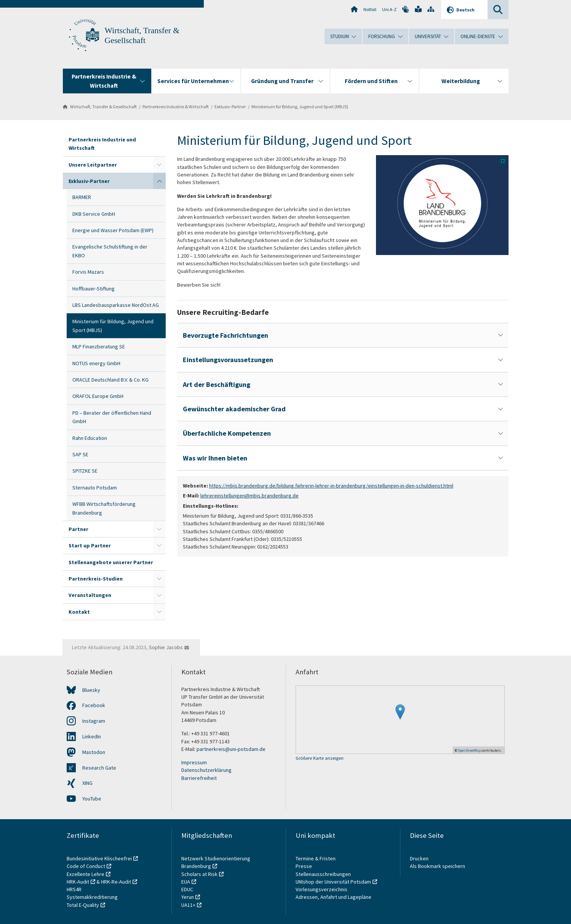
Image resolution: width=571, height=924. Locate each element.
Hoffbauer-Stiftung (94, 289)
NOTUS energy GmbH (96, 363)
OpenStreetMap (469, 750)
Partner (78, 529)
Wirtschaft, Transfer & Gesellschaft (103, 107)
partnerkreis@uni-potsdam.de (231, 749)
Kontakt (79, 612)
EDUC (187, 889)
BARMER (82, 197)
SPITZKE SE (85, 471)
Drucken (419, 858)
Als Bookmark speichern (437, 866)
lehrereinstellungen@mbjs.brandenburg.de (250, 496)
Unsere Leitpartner (93, 165)
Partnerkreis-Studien (96, 579)
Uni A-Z (389, 9)
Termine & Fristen (316, 858)
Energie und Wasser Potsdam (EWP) (113, 230)
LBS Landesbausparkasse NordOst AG (116, 305)
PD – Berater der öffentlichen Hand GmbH (112, 417)
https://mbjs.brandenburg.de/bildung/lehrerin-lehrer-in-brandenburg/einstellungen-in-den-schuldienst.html (331, 486)
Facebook (94, 705)
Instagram (94, 721)
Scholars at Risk (199, 874)
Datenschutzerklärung (206, 770)
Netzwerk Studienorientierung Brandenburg (216, 862)
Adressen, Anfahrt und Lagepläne (333, 897)
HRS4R (74, 889)
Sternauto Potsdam (95, 488)
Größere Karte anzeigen (320, 758)
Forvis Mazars (88, 272)
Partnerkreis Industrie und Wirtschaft (102, 144)
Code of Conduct (86, 866)
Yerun (188, 897)
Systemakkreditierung (92, 897)
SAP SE (80, 454)
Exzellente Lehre (86, 874)
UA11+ (188, 905)
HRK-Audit (78, 882)
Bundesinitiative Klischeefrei (99, 858)
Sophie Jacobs (166, 647)
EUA (186, 882)
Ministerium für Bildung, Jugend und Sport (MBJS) (300, 107)
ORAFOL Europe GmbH (98, 396)
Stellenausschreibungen (323, 874)
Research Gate (99, 768)
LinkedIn (92, 736)
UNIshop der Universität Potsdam (333, 882)
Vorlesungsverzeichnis (322, 889)
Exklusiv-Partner (230, 107)
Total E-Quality (83, 905)
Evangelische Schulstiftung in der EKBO (110, 251)
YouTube (92, 799)
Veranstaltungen (90, 595)
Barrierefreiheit (199, 778)
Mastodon (94, 752)
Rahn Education (90, 438)
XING (87, 783)
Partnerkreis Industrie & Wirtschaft (176, 107)
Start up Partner (90, 545)
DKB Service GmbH (94, 214)
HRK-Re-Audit (116, 882)
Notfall (370, 9)
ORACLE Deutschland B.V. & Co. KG (110, 380)
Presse (304, 866)
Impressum (194, 762)
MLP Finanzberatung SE (99, 346)
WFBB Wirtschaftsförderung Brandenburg (104, 508)
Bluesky (91, 690)
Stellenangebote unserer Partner (111, 562)
